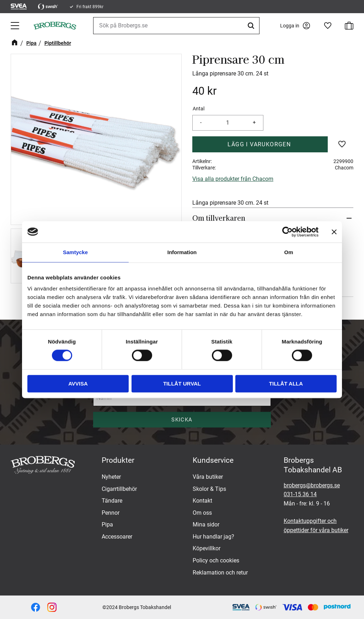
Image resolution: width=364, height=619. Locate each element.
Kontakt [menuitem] (202, 501)
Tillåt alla (286, 384)
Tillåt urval (182, 384)
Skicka (182, 420)
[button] (16, 26)
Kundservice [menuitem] (213, 460)
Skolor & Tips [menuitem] (209, 489)
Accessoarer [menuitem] (117, 537)
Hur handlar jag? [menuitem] (213, 537)
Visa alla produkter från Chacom (233, 179)
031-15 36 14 (300, 494)
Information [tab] (182, 252)
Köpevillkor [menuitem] (207, 548)
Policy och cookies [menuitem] (216, 560)
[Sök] (252, 26)
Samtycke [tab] (75, 252)
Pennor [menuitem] (111, 513)
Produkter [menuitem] (118, 460)
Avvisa (78, 384)
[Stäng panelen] (334, 232)
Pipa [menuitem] (107, 524)
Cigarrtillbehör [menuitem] (119, 489)
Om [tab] (288, 252)
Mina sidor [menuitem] (206, 524)
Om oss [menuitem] (202, 513)
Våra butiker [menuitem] (208, 477)
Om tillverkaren (219, 218)
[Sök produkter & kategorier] (176, 26)
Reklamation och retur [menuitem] (220, 573)
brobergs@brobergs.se (312, 485)
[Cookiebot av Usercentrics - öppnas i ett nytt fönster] (287, 232)
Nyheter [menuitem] (111, 477)
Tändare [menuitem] (112, 501)
